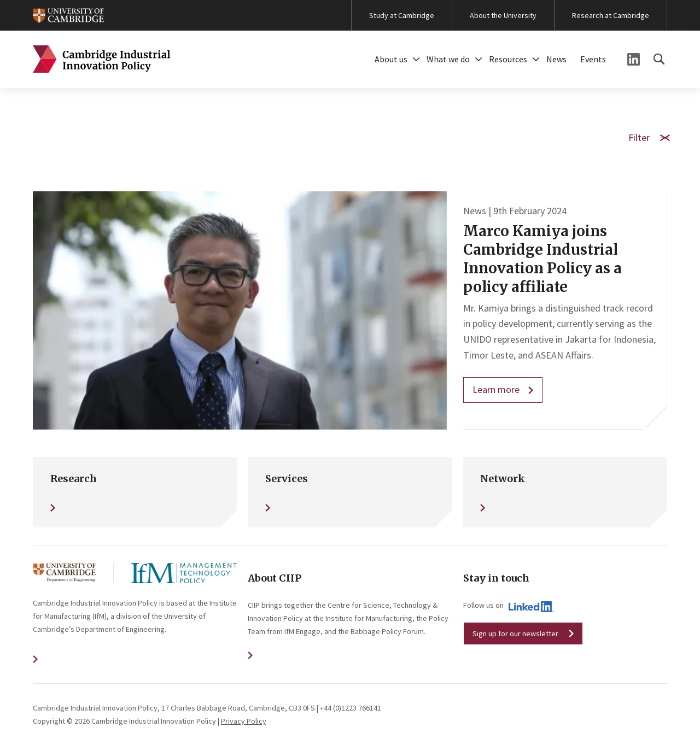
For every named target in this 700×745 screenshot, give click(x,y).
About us (391, 59)
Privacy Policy (244, 721)
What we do (448, 59)
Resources (508, 59)
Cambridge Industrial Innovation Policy (102, 59)
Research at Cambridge (611, 15)
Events (593, 59)
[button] (416, 59)
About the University (503, 15)
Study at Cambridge (402, 15)
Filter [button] (648, 137)
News (556, 59)
